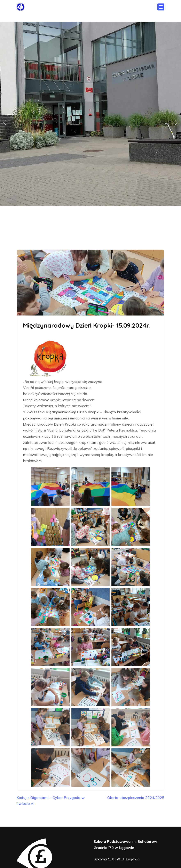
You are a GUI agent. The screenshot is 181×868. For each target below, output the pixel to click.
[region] (90, 122)
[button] (4, 122)
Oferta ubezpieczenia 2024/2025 (136, 798)
